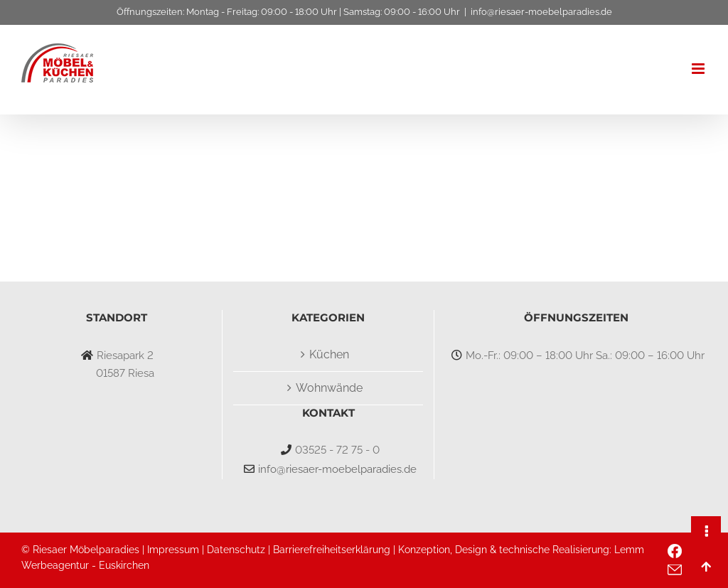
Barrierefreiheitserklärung (332, 550)
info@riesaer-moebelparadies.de (541, 12)
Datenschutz (236, 550)
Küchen (329, 354)
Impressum (173, 550)
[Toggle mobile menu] (699, 69)
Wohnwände (329, 388)
